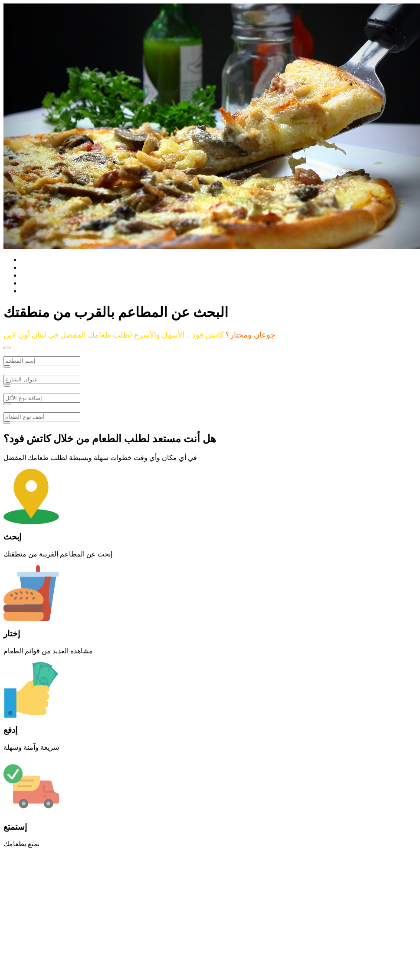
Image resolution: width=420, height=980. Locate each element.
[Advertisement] (168, 916)
